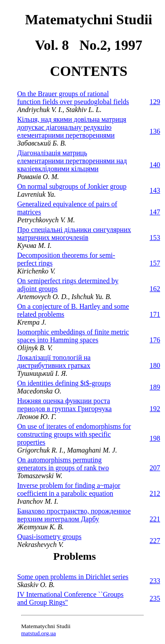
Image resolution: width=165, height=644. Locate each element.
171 (155, 314)
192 (155, 409)
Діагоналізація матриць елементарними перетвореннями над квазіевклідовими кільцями (72, 161)
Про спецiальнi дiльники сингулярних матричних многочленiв (74, 234)
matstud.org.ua (38, 633)
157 (155, 263)
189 (155, 387)
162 (155, 289)
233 (155, 581)
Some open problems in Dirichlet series (73, 577)
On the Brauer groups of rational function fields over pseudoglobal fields (73, 98)
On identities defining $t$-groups (64, 383)
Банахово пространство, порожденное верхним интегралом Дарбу (74, 515)
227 (155, 541)
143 (155, 190)
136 (155, 131)
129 (155, 102)
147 (155, 212)
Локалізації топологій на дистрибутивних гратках (54, 361)
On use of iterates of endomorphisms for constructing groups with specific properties (74, 434)
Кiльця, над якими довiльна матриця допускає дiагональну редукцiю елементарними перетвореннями (72, 127)
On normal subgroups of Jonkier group (72, 186)
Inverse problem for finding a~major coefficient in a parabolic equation (69, 489)
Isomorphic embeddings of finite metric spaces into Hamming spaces (73, 336)
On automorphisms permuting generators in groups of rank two (63, 464)
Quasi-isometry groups (49, 537)
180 (155, 365)
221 (155, 519)
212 (155, 493)
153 (155, 238)
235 (155, 598)
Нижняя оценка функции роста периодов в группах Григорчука (64, 405)
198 (155, 438)
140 (155, 165)
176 (155, 340)
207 (155, 468)
